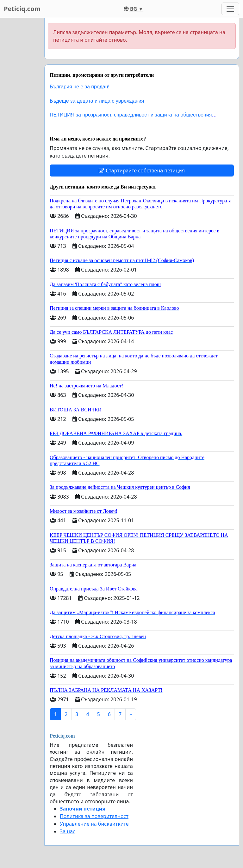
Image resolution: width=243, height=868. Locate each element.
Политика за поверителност (94, 816)
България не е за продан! (80, 87)
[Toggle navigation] (230, 9)
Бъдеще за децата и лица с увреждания (97, 101)
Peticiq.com (22, 9)
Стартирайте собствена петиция (142, 171)
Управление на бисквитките (94, 824)
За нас (68, 831)
